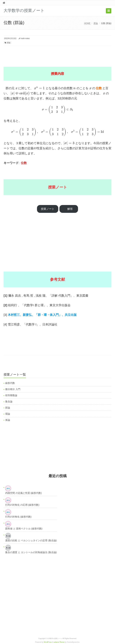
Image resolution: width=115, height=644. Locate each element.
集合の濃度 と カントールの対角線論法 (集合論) (31, 552)
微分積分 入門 (13, 389)
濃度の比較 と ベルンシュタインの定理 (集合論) (31, 540)
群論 (96, 23)
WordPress (48, 642)
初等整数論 (11, 395)
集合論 (9, 402)
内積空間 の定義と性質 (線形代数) (24, 493)
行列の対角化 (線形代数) (18, 517)
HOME (87, 23)
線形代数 (10, 383)
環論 (8, 414)
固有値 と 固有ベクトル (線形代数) (24, 529)
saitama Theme (59, 642)
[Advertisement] (58, 54)
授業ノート (48, 209)
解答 (70, 209)
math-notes (25, 38)
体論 (8, 420)
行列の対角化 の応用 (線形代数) (22, 505)
